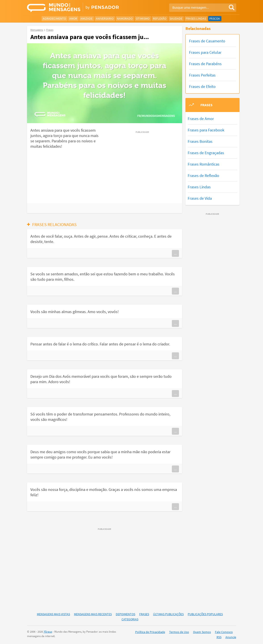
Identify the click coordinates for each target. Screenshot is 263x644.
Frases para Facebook (206, 130)
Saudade (176, 19)
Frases (144, 614)
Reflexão (160, 19)
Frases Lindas (196, 19)
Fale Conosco (224, 632)
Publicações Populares (205, 614)
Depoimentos (125, 614)
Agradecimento (54, 19)
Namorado (125, 19)
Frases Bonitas (200, 141)
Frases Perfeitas (202, 75)
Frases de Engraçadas (206, 153)
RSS (219, 637)
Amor (73, 19)
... (175, 253)
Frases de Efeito (202, 86)
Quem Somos (202, 632)
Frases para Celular (205, 52)
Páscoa (215, 19)
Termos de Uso (179, 632)
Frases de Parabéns (205, 64)
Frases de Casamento (207, 41)
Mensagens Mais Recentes (93, 614)
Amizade (86, 19)
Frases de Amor (201, 119)
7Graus (48, 632)
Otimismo (143, 19)
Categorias (130, 619)
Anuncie (231, 637)
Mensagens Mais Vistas (53, 614)
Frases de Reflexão (203, 176)
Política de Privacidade (150, 632)
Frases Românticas (204, 164)
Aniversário (105, 19)
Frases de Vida (200, 198)
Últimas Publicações (168, 614)
